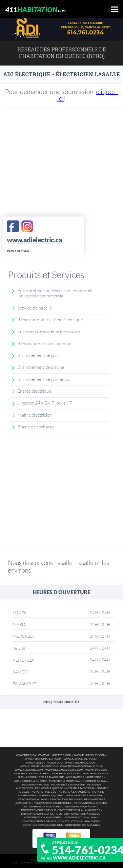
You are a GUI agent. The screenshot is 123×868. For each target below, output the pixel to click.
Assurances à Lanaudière (45, 777)
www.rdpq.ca (26, 755)
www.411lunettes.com (55, 755)
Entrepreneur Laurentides (41, 814)
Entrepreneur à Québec (82, 814)
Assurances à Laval (67, 774)
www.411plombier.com (80, 759)
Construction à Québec (83, 825)
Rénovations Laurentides (53, 803)
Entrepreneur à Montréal (43, 807)
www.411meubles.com (89, 755)
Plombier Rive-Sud (36, 785)
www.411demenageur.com (39, 766)
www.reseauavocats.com (64, 770)
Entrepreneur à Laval (82, 807)
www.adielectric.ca (79, 858)
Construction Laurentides (43, 825)
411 (36, 9)
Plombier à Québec (49, 788)
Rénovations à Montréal (85, 795)
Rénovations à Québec (90, 803)
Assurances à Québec (31, 781)
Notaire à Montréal (80, 788)
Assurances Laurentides (85, 777)
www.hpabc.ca (96, 770)
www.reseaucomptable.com (81, 766)
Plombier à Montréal (64, 781)
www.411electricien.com (44, 763)
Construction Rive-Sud (39, 821)
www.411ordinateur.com (43, 759)
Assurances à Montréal (32, 774)
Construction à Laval (81, 817)
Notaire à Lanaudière (74, 792)
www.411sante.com (29, 770)
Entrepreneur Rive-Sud (39, 810)
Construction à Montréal (43, 817)
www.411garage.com (80, 763)
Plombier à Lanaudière (68, 785)
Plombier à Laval (95, 781)
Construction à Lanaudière (79, 821)
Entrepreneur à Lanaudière (79, 810)
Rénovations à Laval (32, 799)
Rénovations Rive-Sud (66, 799)
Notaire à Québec (52, 795)
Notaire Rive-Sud (44, 792)
